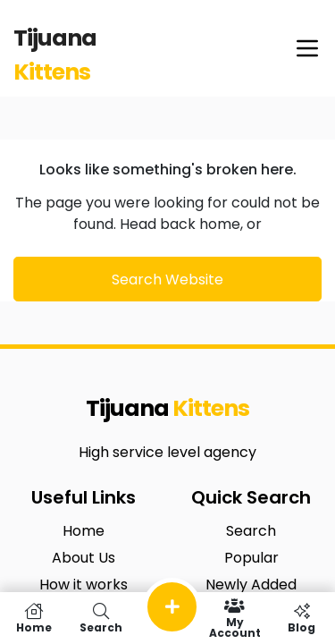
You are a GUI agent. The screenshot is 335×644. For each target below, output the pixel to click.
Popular (251, 558)
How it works (84, 585)
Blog (301, 618)
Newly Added (251, 585)
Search (251, 531)
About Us (84, 558)
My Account (234, 618)
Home (84, 531)
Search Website (167, 280)
